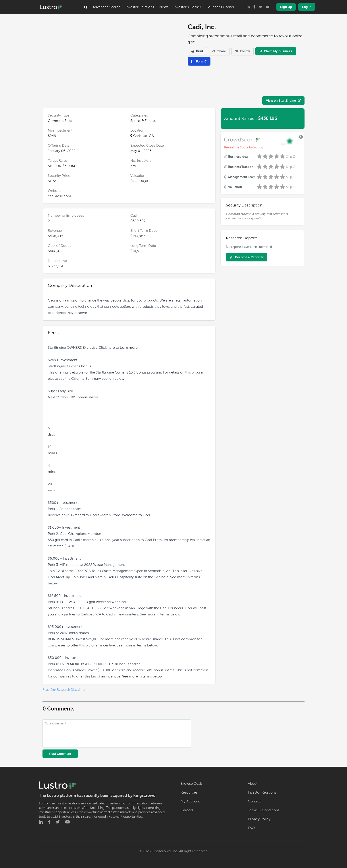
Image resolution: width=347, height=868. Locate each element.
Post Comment (60, 754)
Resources (189, 792)
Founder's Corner (220, 7)
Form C (199, 61)
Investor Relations (140, 7)
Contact (254, 801)
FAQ (251, 828)
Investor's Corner (187, 7)
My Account (190, 801)
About (253, 784)
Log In (307, 7)
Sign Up (286, 7)
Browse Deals (192, 784)
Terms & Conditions (264, 810)
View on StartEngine (283, 101)
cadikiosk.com (59, 196)
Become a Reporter (247, 257)
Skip (291, 157)
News (164, 7)
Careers (187, 810)
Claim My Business (276, 51)
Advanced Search (107, 7)
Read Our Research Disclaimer (64, 690)
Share (219, 51)
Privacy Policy (259, 819)
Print (197, 51)
